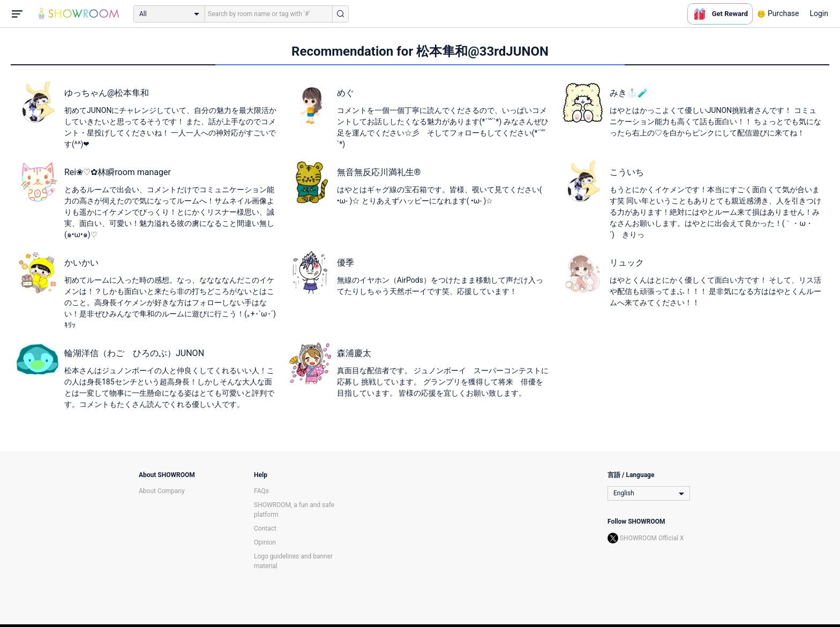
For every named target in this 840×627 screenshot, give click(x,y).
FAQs (261, 491)
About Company (162, 491)
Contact (265, 528)
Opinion (265, 542)
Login (819, 13)
